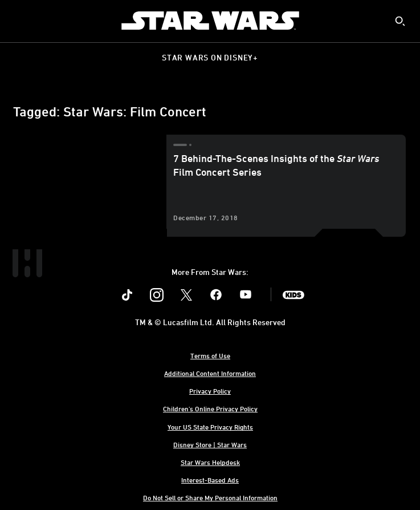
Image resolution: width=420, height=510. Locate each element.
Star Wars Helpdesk (210, 462)
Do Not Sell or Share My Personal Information (210, 497)
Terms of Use (210, 355)
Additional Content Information (210, 373)
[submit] (400, 21)
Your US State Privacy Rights (210, 427)
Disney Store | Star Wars (210, 444)
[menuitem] (18, 21)
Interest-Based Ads (210, 480)
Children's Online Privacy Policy (210, 408)
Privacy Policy (210, 391)
